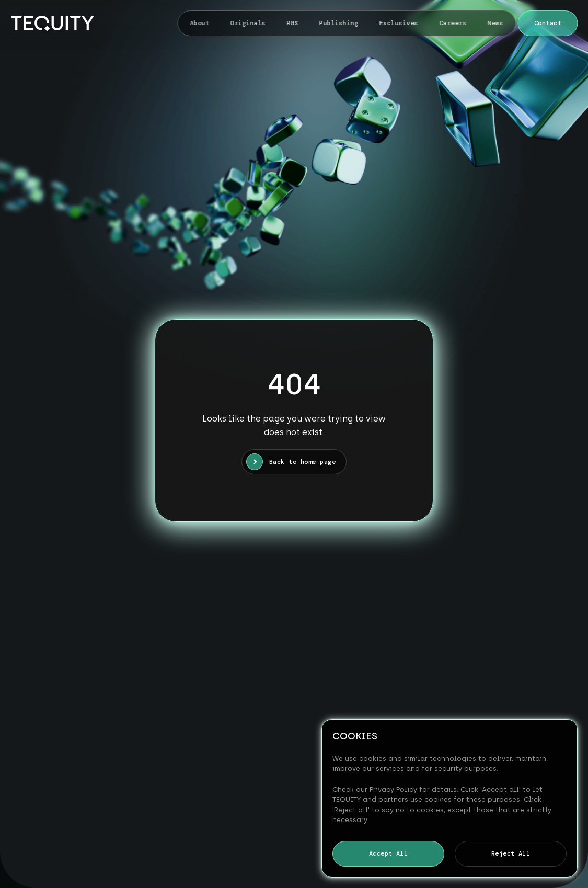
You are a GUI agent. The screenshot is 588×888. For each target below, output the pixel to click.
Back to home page (302, 462)
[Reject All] (564, 798)
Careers (453, 23)
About (200, 23)
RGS (292, 23)
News (495, 23)
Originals (248, 23)
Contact (548, 23)
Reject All (511, 853)
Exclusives (399, 23)
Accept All (389, 853)
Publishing (339, 23)
